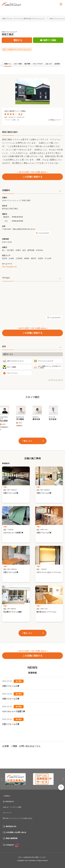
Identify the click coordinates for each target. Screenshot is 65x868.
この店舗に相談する (32, 177)
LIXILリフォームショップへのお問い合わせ (19, 818)
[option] (33, 91)
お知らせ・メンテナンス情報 (12, 807)
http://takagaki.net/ (9, 267)
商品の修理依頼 (12, 838)
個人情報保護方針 (9, 802)
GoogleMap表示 (44, 233)
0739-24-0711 (18, 217)
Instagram (12, 845)
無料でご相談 (50, 40)
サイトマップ (7, 813)
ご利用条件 (6, 796)
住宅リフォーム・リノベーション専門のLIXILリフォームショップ (24, 19)
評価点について (55, 120)
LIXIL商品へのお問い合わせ (16, 832)
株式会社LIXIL (11, 826)
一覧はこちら (27, 441)
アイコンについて (57, 380)
